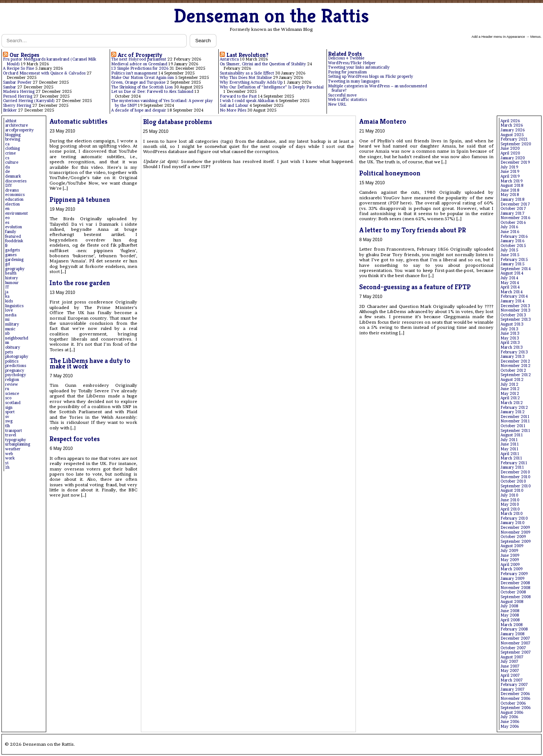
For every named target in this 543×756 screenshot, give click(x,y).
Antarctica (229, 59)
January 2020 (513, 158)
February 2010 (514, 518)
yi (7, 463)
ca (7, 144)
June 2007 (510, 666)
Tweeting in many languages (354, 81)
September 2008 (515, 597)
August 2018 (512, 186)
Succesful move (342, 95)
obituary (13, 347)
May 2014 (510, 283)
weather (13, 449)
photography (17, 357)
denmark (13, 176)
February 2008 (514, 629)
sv (7, 417)
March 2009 (511, 569)
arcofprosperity (19, 130)
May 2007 (510, 671)
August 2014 (512, 273)
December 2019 (515, 162)
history (12, 278)
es (7, 223)
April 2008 (510, 620)
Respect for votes (75, 439)
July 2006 (509, 717)
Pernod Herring (18, 96)
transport (14, 431)
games (11, 255)
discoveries (16, 181)
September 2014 (515, 269)
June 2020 (510, 148)
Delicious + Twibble (346, 58)
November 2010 (515, 477)
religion (12, 380)
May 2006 (510, 726)
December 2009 (515, 528)
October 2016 (513, 223)
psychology (16, 375)
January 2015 (512, 264)
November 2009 (515, 532)
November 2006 (515, 699)
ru (7, 389)
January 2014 (512, 301)
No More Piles (233, 110)
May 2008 (510, 615)
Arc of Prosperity (140, 55)
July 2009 (509, 551)
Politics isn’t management (134, 73)
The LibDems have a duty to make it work (90, 363)
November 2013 (515, 310)
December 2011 (515, 417)
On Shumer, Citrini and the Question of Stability (263, 64)
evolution (14, 227)
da (8, 167)
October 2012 (513, 370)
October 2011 (513, 426)
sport (10, 412)
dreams (12, 190)
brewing (13, 139)
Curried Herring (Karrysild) (29, 101)
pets (9, 352)
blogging (13, 135)
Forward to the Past (238, 96)
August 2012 (512, 380)
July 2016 (509, 227)
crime (10, 153)
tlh (8, 426)
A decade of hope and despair (139, 110)
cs (7, 158)
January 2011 (512, 467)
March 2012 (512, 403)
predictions (16, 366)
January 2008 (512, 634)
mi (7, 319)
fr (7, 246)
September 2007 (516, 652)
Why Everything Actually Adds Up (251, 82)
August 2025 (512, 135)
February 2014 (514, 296)
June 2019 (510, 172)
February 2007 (514, 685)
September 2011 (515, 431)
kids (9, 301)
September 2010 (515, 486)
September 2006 (515, 708)
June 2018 (510, 190)
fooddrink (14, 241)
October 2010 (513, 481)
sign (9, 408)
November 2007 (515, 643)
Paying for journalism (347, 72)
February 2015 (514, 260)
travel (11, 435)
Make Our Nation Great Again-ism (143, 78)
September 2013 (516, 319)
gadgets (12, 250)
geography (15, 269)
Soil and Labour (234, 106)
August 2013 (512, 324)
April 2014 (510, 287)
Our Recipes (24, 55)
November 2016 (515, 218)
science (12, 394)
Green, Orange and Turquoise (138, 82)
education (14, 199)
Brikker (10, 110)
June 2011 (510, 444)
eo (7, 218)
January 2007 (513, 689)
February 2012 (514, 408)
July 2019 (509, 167)
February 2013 (514, 352)
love (9, 310)
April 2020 (510, 153)
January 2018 (512, 199)
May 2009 (510, 560)
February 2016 (514, 237)
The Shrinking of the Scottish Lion (142, 87)
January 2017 (513, 213)
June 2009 (510, 555)
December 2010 (515, 472)
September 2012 (516, 375)
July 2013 (509, 329)
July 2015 (509, 250)
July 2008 (509, 606)
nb (7, 333)
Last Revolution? (247, 55)
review (12, 384)
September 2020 (516, 144)
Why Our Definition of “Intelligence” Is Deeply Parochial (272, 87)
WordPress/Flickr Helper (352, 63)
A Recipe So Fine (19, 68)
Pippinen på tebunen (80, 199)
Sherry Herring (17, 106)
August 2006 (512, 713)
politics (12, 361)
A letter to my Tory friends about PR (413, 230)
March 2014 (511, 292)
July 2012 (509, 384)
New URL (337, 104)
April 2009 (510, 565)
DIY (9, 186)
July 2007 (509, 661)
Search (203, 41)
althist (11, 121)
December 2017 (515, 204)
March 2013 (512, 347)
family (11, 232)
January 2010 (512, 523)
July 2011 (509, 440)
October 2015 (513, 246)
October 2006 (513, 703)
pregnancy (15, 370)
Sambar (10, 87)
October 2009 (513, 537)
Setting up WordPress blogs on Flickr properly (371, 77)
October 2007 (513, 648)
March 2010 (511, 514)
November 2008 (515, 588)
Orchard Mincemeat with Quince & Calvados (44, 73)
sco (8, 398)
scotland (13, 403)
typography (16, 440)
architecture (17, 125)
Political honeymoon (390, 173)
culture (12, 162)
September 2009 (515, 541)
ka (7, 296)
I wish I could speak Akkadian (247, 101)
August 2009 (512, 546)
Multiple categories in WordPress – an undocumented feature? (378, 88)
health (11, 273)
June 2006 (510, 722)
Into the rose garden (80, 283)
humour (12, 283)
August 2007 (512, 657)
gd (8, 264)
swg (9, 421)
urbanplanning (18, 444)
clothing (12, 148)
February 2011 (514, 463)
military (12, 324)
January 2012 (513, 412)
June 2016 (510, 232)
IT (7, 287)
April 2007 (510, 675)
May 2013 (510, 338)
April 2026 (510, 121)
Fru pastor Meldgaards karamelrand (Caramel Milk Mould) (50, 62)
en (7, 209)
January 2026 (513, 130)
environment (17, 213)
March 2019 (511, 181)
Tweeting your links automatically (359, 67)
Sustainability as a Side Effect (247, 73)
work (10, 458)
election (12, 204)
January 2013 (513, 357)
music (10, 329)
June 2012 (510, 389)
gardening (14, 260)
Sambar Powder (17, 82)
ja (7, 292)
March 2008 (511, 625)
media (11, 315)
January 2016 (512, 241)
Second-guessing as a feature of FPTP (415, 287)
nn (7, 343)
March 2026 (512, 125)
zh (7, 467)
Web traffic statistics (347, 100)
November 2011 (515, 421)
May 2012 (510, 394)
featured (13, 237)
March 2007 (512, 680)
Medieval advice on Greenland (139, 64)
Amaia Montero (383, 121)
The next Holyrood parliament (139, 59)
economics (15, 195)
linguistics (14, 306)
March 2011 (511, 458)
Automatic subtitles (79, 121)
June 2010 (510, 500)
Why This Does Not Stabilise (246, 78)
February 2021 (514, 139)
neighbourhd (17, 338)
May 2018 (510, 195)
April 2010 (510, 509)
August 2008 (512, 602)
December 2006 (515, 694)
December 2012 (515, 361)
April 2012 (510, 398)
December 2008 (515, 583)
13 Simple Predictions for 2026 (140, 68)
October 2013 (513, 315)
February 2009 (514, 574)
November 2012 (515, 366)
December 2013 (515, 306)
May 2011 (510, 449)
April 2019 (510, 176)
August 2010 (512, 490)
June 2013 (510, 333)
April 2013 (510, 343)
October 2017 (513, 209)
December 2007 (515, 638)
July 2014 (509, 278)
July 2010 (509, 495)
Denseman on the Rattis (271, 16)
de (8, 172)
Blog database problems (178, 122)
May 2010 (510, 504)
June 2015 (510, 255)
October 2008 (513, 592)
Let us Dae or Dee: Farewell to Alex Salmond (152, 92)
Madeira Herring (19, 92)
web (9, 454)
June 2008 (510, 611)
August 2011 (512, 435)
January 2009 (512, 579)
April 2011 (510, 454)
